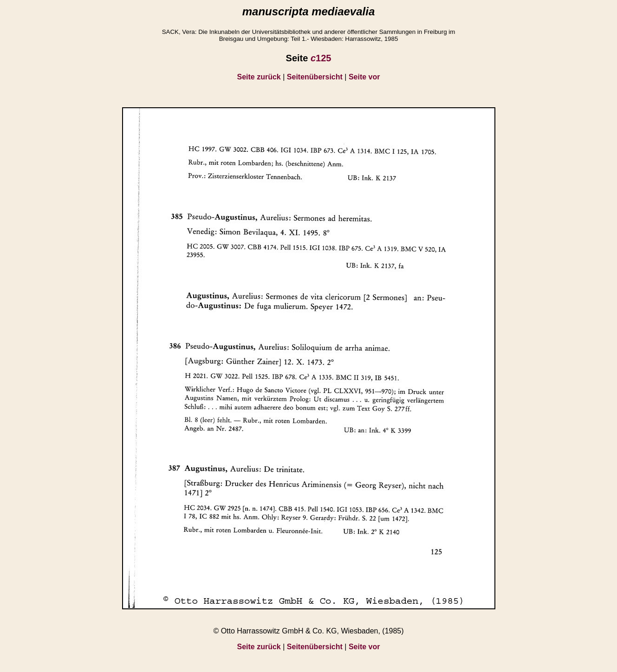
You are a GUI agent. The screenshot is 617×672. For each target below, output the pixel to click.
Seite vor (364, 77)
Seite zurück (259, 77)
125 (321, 58)
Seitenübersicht (315, 77)
